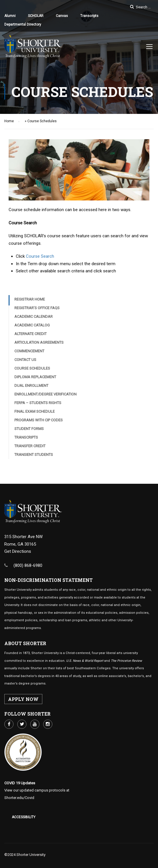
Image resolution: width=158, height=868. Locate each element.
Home (9, 121)
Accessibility (24, 817)
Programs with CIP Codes (39, 420)
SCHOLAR (36, 16)
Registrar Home (30, 299)
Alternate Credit (31, 334)
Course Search (40, 256)
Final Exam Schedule (35, 411)
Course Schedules (32, 368)
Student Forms (29, 429)
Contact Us (25, 360)
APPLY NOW (23, 699)
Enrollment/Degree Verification (45, 394)
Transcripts (89, 16)
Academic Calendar (34, 317)
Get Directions (18, 551)
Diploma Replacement (35, 377)
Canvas (62, 16)
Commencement (29, 351)
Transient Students (34, 455)
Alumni (10, 16)
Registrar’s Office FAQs (37, 308)
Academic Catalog (32, 325)
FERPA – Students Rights (38, 403)
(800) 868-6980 (28, 565)
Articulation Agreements (39, 342)
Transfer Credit (30, 446)
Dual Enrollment (31, 386)
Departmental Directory (23, 24)
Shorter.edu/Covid (19, 798)
